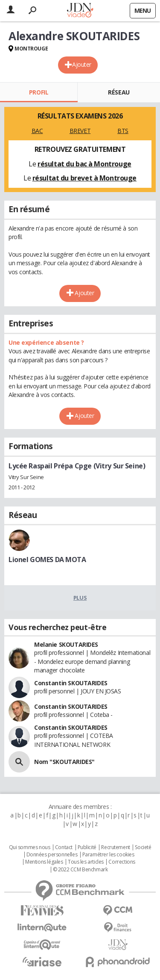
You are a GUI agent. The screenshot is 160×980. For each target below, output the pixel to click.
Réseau (119, 92)
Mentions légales (44, 862)
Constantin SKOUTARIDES (71, 683)
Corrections (122, 862)
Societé (143, 847)
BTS (123, 131)
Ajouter (82, 64)
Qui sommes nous (30, 847)
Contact (64, 847)
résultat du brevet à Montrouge (84, 178)
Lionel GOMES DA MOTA (47, 560)
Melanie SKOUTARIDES (66, 644)
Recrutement (115, 847)
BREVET (80, 131)
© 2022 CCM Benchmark (80, 870)
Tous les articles (86, 862)
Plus (80, 598)
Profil (39, 92)
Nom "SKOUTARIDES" (64, 762)
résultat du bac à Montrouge (84, 164)
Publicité (87, 847)
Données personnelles (52, 855)
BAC (37, 131)
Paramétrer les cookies (108, 855)
